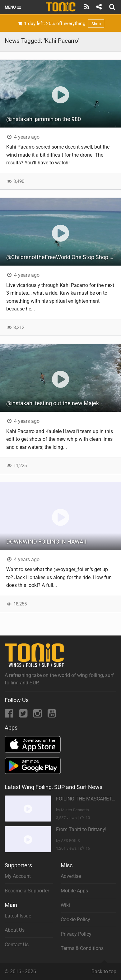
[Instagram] (38, 715)
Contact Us (17, 945)
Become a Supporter (27, 891)
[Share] (99, 7)
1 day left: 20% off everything (61, 24)
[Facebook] (9, 715)
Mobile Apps (74, 891)
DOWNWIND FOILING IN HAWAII (46, 542)
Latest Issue (18, 916)
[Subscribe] (87, 7)
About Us (15, 930)
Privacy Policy (76, 934)
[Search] (113, 7)
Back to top (104, 969)
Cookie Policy (75, 919)
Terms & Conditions (82, 948)
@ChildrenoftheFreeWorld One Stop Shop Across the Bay (64, 257)
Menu (13, 7)
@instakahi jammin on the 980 (44, 119)
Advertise (71, 876)
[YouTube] (52, 715)
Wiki (65, 905)
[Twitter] (24, 715)
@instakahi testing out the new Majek (53, 403)
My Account (18, 876)
